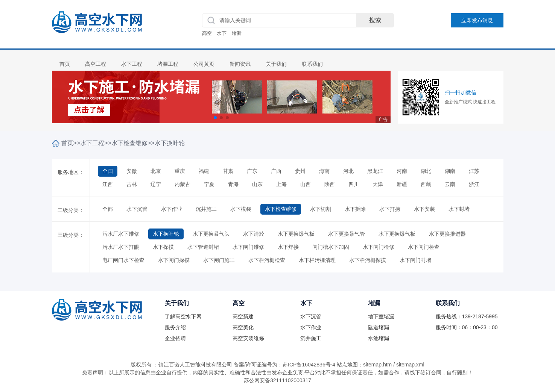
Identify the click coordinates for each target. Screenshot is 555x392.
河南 (402, 171)
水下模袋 (241, 209)
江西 (108, 184)
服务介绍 (175, 327)
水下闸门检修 (379, 247)
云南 (450, 184)
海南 (324, 171)
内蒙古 (182, 184)
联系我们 (312, 64)
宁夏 (209, 184)
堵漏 (237, 33)
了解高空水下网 (183, 316)
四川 (354, 184)
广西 (276, 171)
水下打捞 (390, 209)
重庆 (180, 171)
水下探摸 (163, 247)
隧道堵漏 (379, 327)
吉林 (132, 184)
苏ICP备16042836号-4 (309, 365)
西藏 (426, 184)
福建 (204, 171)
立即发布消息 (477, 20)
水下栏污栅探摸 (368, 260)
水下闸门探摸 (174, 260)
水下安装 (424, 209)
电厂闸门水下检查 (123, 260)
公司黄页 (204, 64)
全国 (108, 171)
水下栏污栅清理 (317, 260)
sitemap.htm (377, 365)
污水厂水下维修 (121, 234)
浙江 (474, 184)
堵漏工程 (168, 64)
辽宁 (156, 184)
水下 (222, 33)
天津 (378, 184)
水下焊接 (288, 247)
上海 (281, 184)
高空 (207, 33)
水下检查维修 (129, 143)
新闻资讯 (240, 64)
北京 (156, 171)
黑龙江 (375, 171)
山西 (306, 184)
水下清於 (254, 234)
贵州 (300, 171)
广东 (252, 171)
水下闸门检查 (424, 247)
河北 (348, 171)
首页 (65, 64)
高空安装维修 (248, 338)
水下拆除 (355, 209)
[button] (215, 118)
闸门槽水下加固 (331, 247)
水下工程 (132, 64)
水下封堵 (459, 209)
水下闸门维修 (248, 247)
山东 (257, 184)
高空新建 (243, 316)
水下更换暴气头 (211, 234)
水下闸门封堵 (415, 260)
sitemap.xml (410, 365)
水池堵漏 (379, 338)
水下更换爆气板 (296, 234)
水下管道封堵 (203, 247)
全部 (108, 209)
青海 (233, 184)
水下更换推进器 (447, 234)
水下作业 (172, 209)
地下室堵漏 (381, 316)
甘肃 (228, 171)
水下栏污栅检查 (267, 260)
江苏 (474, 171)
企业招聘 (175, 338)
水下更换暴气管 (347, 234)
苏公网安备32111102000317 (277, 380)
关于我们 (276, 64)
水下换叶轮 (170, 143)
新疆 (402, 184)
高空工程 (96, 64)
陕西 (330, 184)
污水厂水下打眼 (121, 247)
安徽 (132, 171)
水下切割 (321, 209)
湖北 (426, 171)
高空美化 (243, 327)
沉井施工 (206, 209)
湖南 (450, 171)
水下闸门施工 (219, 260)
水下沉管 (137, 209)
